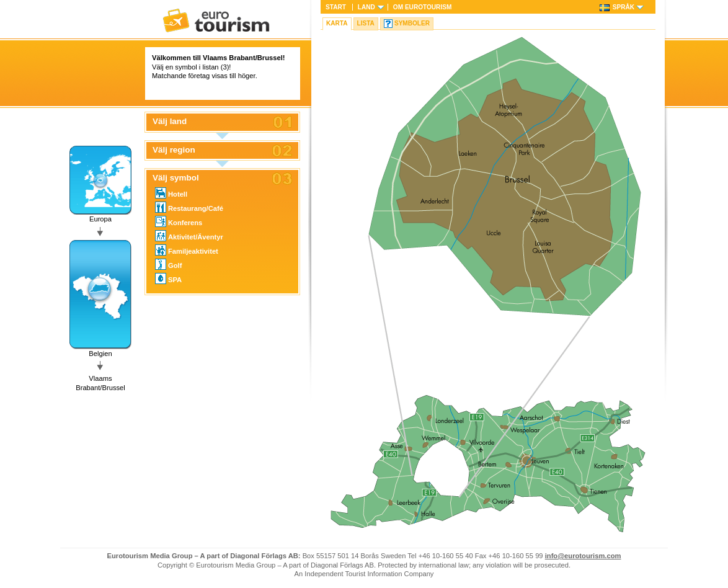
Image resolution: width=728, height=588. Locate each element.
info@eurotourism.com (583, 556)
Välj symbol (176, 178)
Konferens (179, 221)
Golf (168, 264)
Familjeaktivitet (187, 250)
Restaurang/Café (189, 207)
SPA (168, 278)
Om (422, 7)
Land (366, 7)
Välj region (174, 150)
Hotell (171, 193)
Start (336, 7)
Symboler (412, 23)
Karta (337, 23)
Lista (366, 23)
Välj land (170, 122)
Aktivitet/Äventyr (189, 236)
